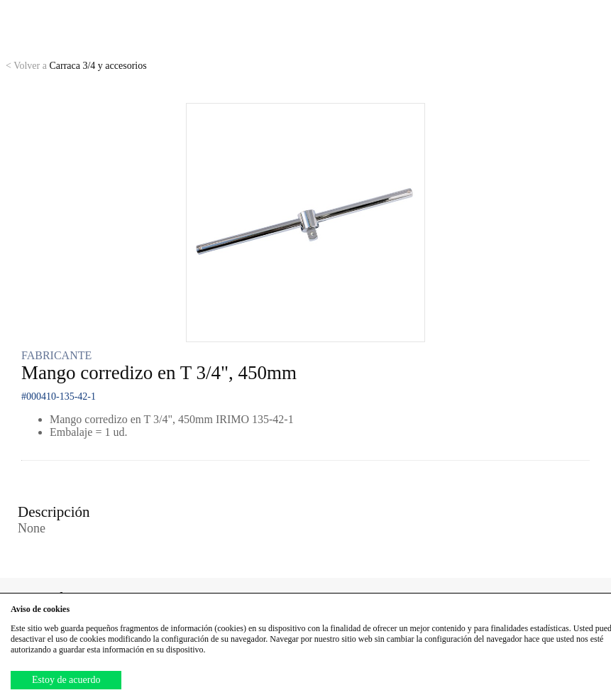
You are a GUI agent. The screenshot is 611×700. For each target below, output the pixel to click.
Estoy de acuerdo (66, 680)
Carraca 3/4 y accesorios (76, 66)
